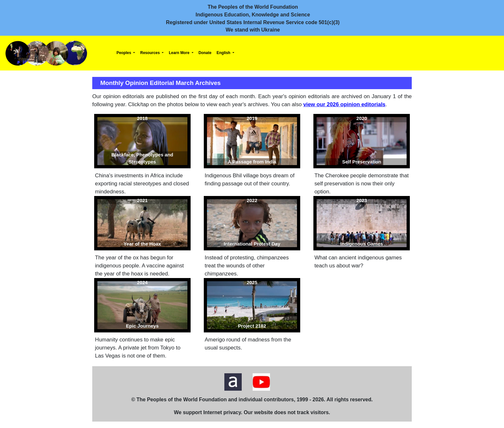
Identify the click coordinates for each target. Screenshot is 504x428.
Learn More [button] (180, 53)
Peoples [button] (125, 53)
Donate (205, 53)
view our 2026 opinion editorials (344, 104)
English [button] (224, 53)
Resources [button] (150, 53)
